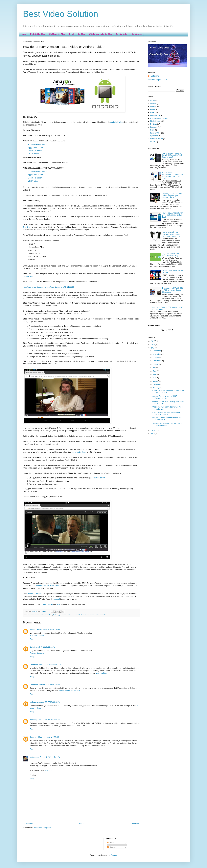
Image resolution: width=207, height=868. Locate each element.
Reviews (153, 124)
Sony (152, 130)
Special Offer (122, 34)
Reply (32, 639)
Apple (152, 109)
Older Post (135, 824)
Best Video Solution (61, 14)
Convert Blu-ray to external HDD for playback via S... (166, 397)
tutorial (57, 599)
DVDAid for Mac (38, 34)
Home (23, 34)
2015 (153, 348)
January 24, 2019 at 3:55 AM (49, 720)
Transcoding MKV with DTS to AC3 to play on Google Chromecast (173, 290)
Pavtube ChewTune (36, 594)
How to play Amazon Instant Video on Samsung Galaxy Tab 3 (173, 215)
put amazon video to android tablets (72, 615)
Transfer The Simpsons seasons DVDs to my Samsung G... (167, 424)
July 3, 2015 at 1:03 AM (51, 629)
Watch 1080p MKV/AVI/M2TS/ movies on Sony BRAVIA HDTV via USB (172, 175)
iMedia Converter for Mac (101, 34)
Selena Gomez (36, 629)
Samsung (154, 127)
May (155, 374)
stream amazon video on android (96, 615)
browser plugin (99, 478)
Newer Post (28, 824)
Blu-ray (50, 604)
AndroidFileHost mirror (37, 144)
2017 (153, 341)
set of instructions (79, 452)
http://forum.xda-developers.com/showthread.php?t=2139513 (49, 287)
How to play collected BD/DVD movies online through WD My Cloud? (171, 234)
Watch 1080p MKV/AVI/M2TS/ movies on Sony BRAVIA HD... (168, 392)
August (156, 364)
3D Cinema (137, 34)
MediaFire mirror (35, 151)
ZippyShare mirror (35, 148)
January (156, 388)
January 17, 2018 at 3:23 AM (49, 685)
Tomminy (34, 720)
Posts (111, 843)
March (155, 381)
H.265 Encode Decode (159, 118)
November (157, 354)
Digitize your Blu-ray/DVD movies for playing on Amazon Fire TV (172, 196)
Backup (153, 112)
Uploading (154, 136)
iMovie (153, 142)
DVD (44, 604)
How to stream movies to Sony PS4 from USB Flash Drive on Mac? (172, 155)
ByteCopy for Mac (77, 34)
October (156, 358)
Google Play (28, 276)
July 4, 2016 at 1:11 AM (46, 647)
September (157, 361)
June (155, 371)
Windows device (156, 139)
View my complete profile (158, 80)
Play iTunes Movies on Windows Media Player (171, 255)
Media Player (155, 121)
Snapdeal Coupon (37, 636)
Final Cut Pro (155, 115)
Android (56, 615)
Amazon (153, 104)
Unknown (34, 665)
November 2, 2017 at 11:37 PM (50, 665)
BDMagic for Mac (57, 34)
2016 (153, 344)
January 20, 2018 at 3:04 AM (49, 702)
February (156, 384)
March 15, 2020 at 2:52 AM (48, 737)
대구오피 (48, 770)
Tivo (59, 604)
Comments (113, 847)
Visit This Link (101, 673)
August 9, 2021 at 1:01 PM (50, 757)
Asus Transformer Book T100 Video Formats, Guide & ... (166, 413)
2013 (153, 434)
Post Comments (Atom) (42, 828)
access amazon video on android (41, 615)
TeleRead (27, 227)
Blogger (114, 855)
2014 (153, 430)
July (155, 368)
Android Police (117, 122)
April (155, 378)
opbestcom (34, 757)
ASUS (153, 101)
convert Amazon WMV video (48, 586)
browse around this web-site (70, 691)
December (157, 351)
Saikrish (33, 647)
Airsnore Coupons (37, 653)
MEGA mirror (33, 154)
